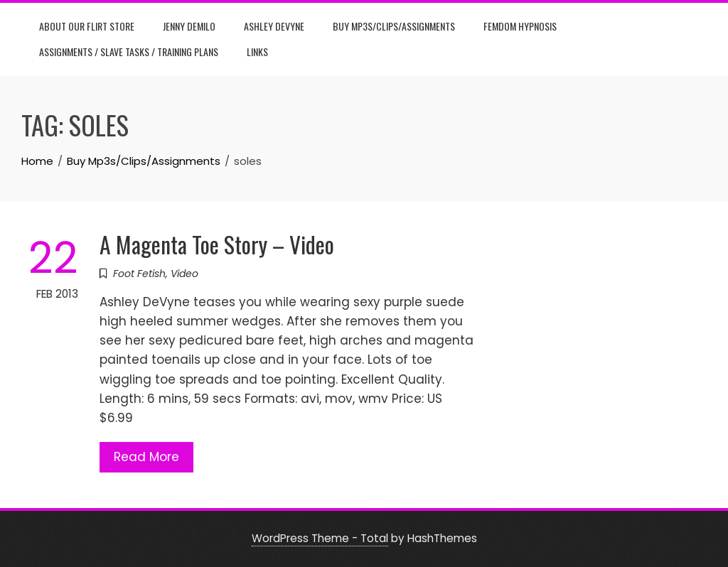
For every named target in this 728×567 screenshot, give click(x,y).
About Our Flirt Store (87, 26)
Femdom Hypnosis (520, 26)
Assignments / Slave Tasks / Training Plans (129, 52)
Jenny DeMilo (189, 26)
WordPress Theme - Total (320, 538)
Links (257, 52)
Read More (146, 457)
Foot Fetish (139, 274)
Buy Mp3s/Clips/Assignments (394, 26)
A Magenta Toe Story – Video (217, 244)
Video (184, 274)
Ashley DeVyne (274, 26)
